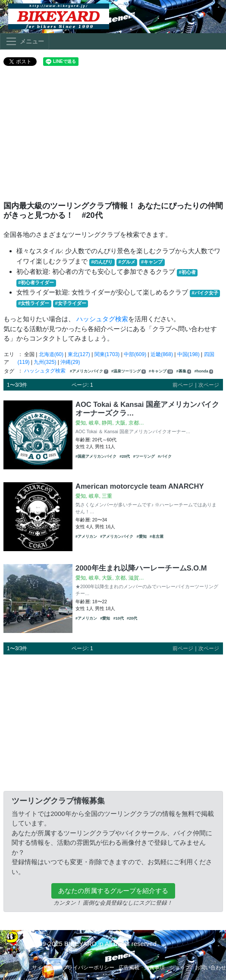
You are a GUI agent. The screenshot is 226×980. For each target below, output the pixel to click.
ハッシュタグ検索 (102, 319)
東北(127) (79, 354)
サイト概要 (45, 968)
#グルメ (127, 262)
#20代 (125, 456)
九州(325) (45, 362)
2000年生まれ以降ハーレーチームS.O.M (141, 568)
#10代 (119, 618)
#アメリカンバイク (89, 371)
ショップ (180, 968)
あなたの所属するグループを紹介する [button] (113, 891)
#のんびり (102, 262)
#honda (204, 371)
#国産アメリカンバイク (96, 456)
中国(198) (188, 354)
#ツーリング (144, 456)
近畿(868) (162, 354)
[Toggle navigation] (25, 41)
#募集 (184, 371)
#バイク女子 (205, 293)
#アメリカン (86, 537)
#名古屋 (157, 537)
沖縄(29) (70, 362)
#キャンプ (152, 262)
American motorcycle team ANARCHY (140, 486)
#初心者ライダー (36, 282)
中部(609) (135, 354)
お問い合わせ (210, 968)
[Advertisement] (113, 137)
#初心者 (187, 272)
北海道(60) (51, 354)
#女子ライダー (70, 303)
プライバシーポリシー (88, 968)
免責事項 (154, 968)
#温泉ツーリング (129, 371)
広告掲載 (129, 968)
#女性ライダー (34, 303)
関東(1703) (107, 354)
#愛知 (142, 537)
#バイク (165, 456)
